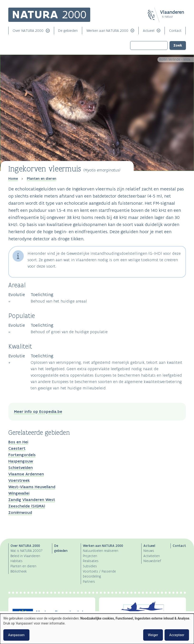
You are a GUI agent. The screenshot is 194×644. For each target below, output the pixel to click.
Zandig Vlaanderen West (32, 500)
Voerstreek (19, 480)
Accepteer (177, 635)
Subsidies (90, 566)
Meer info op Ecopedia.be (38, 412)
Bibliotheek (19, 571)
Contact (175, 31)
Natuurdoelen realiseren (101, 551)
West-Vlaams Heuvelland (32, 487)
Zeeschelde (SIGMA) (27, 506)
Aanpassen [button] (16, 635)
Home (13, 179)
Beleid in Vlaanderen (25, 556)
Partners (89, 582)
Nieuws (149, 551)
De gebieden (68, 31)
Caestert (17, 448)
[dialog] (97, 629)
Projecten (90, 556)
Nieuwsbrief (152, 561)
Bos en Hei (18, 442)
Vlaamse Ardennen (26, 474)
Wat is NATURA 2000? (26, 551)
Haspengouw (21, 461)
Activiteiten (152, 556)
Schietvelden (21, 468)
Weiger (153, 635)
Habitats (17, 561)
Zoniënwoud (20, 512)
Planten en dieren (42, 179)
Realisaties (91, 561)
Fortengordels (22, 455)
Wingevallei (19, 493)
